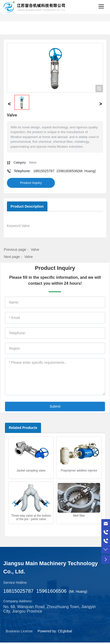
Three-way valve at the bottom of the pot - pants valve (31, 517)
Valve (35, 250)
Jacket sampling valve (31, 471)
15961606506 (67, 171)
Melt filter (79, 516)
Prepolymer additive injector (79, 471)
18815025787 (44, 171)
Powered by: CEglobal (55, 631)
